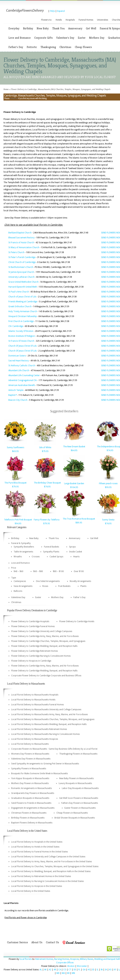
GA (84, 970)
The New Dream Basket (74, 447)
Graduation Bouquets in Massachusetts (30, 798)
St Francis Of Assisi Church (21, 341)
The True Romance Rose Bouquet (79, 519)
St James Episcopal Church (21, 272)
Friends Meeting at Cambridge (23, 302)
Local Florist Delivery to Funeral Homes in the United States (40, 852)
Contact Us (52, 942)
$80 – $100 (58, 571)
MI (68, 973)
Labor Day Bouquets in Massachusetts (80, 788)
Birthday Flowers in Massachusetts (28, 818)
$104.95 (74, 487)
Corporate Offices (65, 963)
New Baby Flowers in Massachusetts (76, 778)
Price (14, 568)
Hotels (59, 20)
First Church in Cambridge (21, 321)
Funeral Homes (86, 20)
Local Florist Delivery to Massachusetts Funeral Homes (37, 705)
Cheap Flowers (83, 47)
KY (115, 970)
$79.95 (45, 451)
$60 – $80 (38, 571)
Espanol (61, 11)
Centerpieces (20, 581)
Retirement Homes (44, 959)
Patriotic (32, 47)
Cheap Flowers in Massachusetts (72, 813)
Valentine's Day (65, 38)
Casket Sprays (56, 557)
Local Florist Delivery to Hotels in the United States (35, 847)
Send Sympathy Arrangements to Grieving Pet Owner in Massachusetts (45, 764)
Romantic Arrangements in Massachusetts (32, 788)
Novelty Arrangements (80, 581)
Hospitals (70, 20)
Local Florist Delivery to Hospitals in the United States (37, 842)
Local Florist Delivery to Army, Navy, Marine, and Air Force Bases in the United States (52, 862)
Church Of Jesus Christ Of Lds (23, 346)
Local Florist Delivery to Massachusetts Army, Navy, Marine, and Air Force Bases (49, 714)
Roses (45, 586)
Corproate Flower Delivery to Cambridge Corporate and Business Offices (46, 676)
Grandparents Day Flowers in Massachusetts (33, 793)
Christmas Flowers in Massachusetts (29, 813)
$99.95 (108, 487)
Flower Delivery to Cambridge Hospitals (30, 621)
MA (63, 973)
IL (97, 970)
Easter (82, 38)
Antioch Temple (16, 390)
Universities (103, 20)
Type (14, 578)
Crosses (36, 557)
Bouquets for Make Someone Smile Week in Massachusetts (40, 773)
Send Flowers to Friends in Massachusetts (31, 803)
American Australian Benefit (22, 385)
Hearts (76, 557)
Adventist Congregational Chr (23, 380)
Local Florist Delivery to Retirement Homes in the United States (41, 876)
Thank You (58, 28)
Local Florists (11, 903)
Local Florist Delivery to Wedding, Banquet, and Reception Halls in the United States (51, 871)
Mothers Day (97, 38)
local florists (26, 959)
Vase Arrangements (23, 586)
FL (79, 970)
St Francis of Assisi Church (21, 243)
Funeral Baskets (52, 547)
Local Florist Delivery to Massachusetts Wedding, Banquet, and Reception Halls (49, 724)
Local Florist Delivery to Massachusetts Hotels (33, 700)
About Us (37, 942)
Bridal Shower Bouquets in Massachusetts (75, 818)
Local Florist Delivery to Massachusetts (30, 744)
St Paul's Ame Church (19, 292)
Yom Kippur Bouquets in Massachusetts (30, 778)
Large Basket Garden (74, 483)
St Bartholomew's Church (21, 267)
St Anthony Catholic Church (22, 366)
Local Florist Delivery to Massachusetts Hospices (35, 739)
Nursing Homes (62, 959)
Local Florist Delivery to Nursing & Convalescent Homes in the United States (47, 881)
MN (73, 973)
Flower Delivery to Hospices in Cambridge (31, 661)
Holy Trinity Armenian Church (23, 311)
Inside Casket (76, 552)
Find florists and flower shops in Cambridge (26, 918)
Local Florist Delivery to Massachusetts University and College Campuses (46, 710)
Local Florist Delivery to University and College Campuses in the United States (48, 857)
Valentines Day (18, 597)
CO (65, 970)
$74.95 (110, 450)
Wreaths (18, 557)
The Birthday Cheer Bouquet (47, 483)
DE (75, 970)
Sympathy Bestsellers (24, 547)
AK (45, 970)
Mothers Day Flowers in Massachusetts (30, 783)
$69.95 (15, 451)
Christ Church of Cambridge (22, 262)
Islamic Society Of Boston (21, 331)
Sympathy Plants (51, 552)
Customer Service (17, 942)
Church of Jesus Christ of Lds (22, 297)
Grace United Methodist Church (23, 282)
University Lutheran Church (21, 277)
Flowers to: (47, 20)
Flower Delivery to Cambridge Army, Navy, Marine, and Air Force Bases (45, 636)
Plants (83, 586)
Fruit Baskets (64, 586)
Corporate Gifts (43, 38)
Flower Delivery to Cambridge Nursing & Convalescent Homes (41, 656)
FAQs (52, 11)
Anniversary (75, 28)
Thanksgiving (48, 47)
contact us (14, 98)
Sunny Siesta (108, 520)
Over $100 (79, 571)
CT (70, 970)
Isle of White (45, 447)
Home (6, 89)
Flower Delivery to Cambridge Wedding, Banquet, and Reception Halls (44, 646)
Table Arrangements (23, 552)
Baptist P (13, 395)
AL (41, 970)
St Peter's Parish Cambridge (22, 257)
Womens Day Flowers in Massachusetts (30, 754)
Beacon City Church (18, 400)
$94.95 (18, 524)
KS (110, 970)
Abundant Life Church (19, 370)
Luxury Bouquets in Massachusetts (75, 783)
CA (60, 970)
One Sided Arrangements (48, 581)
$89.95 (79, 523)
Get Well (91, 28)
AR (55, 970)
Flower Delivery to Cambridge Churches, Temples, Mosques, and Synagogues (48, 641)
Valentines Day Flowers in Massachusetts (31, 759)
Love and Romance (20, 38)
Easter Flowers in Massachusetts (80, 808)
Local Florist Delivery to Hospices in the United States (37, 886)
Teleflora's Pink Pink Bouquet (18, 520)
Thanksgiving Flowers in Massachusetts (78, 754)
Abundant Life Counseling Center (24, 375)
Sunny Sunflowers (16, 447)
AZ (50, 970)
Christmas (65, 47)
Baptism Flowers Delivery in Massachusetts (32, 823)
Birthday (28, 28)
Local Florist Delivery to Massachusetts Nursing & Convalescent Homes (45, 734)
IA (106, 970)
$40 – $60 (18, 571)
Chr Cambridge (16, 326)
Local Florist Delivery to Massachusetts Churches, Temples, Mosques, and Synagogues (53, 719)
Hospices (74, 959)
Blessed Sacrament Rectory (21, 238)
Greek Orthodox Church (20, 307)
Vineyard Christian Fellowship (23, 316)
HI (89, 970)
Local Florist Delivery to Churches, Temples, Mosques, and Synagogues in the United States (55, 866)
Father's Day (16, 47)
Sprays (72, 547)
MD (58, 973)
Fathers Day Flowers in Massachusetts (80, 803)
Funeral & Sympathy (21, 543)
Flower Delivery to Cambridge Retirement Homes (35, 651)
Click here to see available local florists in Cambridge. (34, 225)
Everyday (14, 28)
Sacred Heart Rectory (19, 361)
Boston (71, 966)
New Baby (43, 28)
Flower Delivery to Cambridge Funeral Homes (33, 626)
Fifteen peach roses (108, 483)
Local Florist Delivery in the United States (31, 891)
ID (93, 970)
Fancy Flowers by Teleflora (47, 520)
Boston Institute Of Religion (22, 336)
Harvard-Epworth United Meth (23, 287)
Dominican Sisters (17, 356)
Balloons (18, 591)
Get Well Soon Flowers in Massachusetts (79, 798)
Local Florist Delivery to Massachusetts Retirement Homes (39, 729)
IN (102, 970)
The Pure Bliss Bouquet (15, 483)
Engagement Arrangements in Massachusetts (33, 808)
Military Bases (87, 959)
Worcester (82, 966)
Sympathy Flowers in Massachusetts (29, 769)
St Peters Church (16, 252)
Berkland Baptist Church (20, 233)
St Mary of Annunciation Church (24, 247)
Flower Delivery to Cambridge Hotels (77, 621)
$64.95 (74, 450)
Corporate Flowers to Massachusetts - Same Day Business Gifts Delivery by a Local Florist (54, 749)
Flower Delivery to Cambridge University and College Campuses (42, 631)
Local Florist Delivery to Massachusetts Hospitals (35, 695)
